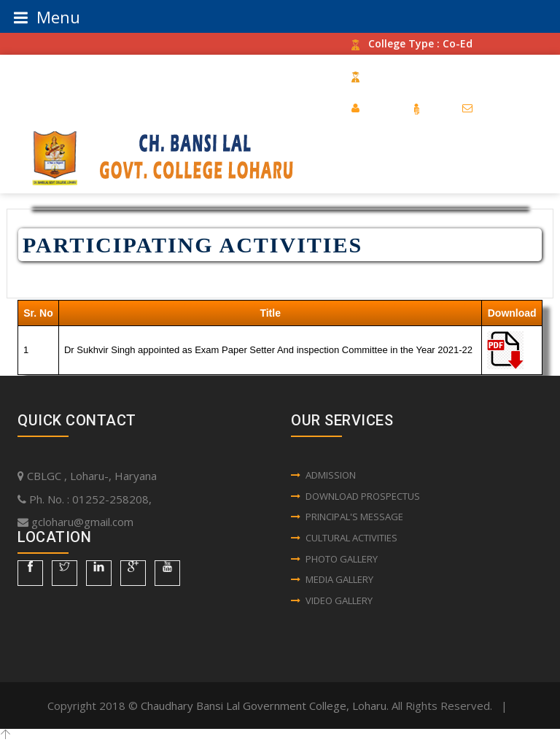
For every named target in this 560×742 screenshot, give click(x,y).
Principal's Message (347, 517)
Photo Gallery (334, 559)
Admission (323, 475)
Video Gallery (332, 600)
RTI (429, 108)
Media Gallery (332, 579)
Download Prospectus (355, 496)
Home (374, 108)
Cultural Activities (344, 538)
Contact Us (499, 108)
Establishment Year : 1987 (426, 76)
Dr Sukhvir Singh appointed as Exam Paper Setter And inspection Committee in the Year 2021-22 (268, 350)
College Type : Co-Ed (412, 43)
